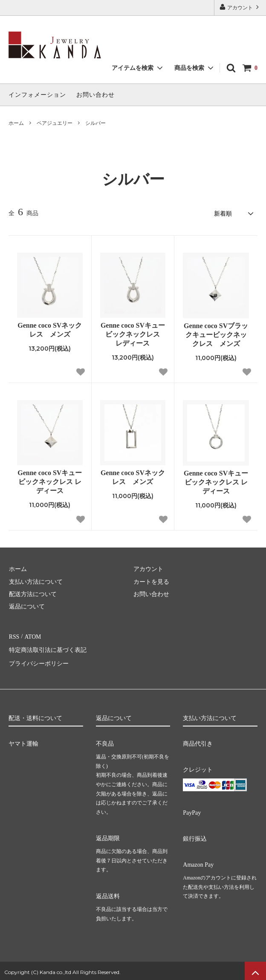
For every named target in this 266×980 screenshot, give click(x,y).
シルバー (95, 123)
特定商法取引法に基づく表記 (47, 648)
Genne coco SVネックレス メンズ (50, 329)
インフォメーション (37, 95)
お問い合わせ (95, 95)
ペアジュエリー (55, 123)
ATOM (32, 636)
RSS (14, 636)
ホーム (16, 123)
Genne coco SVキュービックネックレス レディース (133, 334)
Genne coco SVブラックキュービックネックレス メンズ (216, 334)
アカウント (240, 7)
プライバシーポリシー (38, 661)
